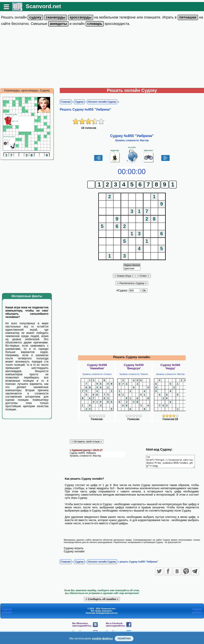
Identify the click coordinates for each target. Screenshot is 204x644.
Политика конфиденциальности (102, 615)
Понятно (124, 639)
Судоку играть (74, 550)
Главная (66, 102)
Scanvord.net (43, 6)
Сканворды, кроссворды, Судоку (27, 90)
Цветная (132, 269)
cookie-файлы (102, 638)
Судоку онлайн (74, 554)
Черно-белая (132, 265)
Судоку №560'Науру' (170, 367)
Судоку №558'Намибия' (97, 367)
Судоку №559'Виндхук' (134, 367)
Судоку (79, 102)
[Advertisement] (102, 58)
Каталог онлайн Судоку (102, 102)
